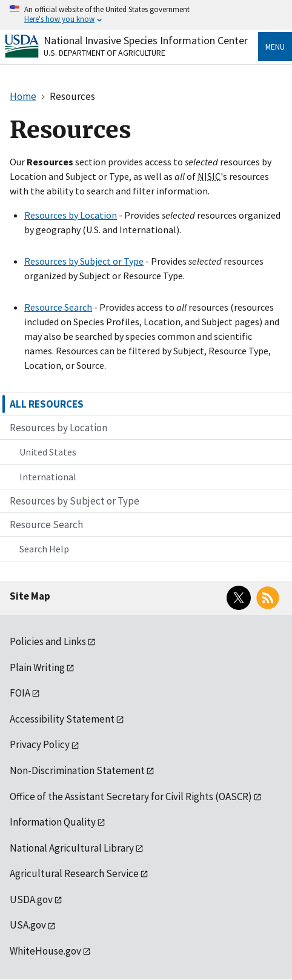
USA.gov (28, 925)
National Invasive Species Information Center (146, 40)
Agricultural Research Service (74, 873)
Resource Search (58, 307)
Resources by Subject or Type (84, 261)
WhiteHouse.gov (45, 951)
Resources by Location (71, 215)
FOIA (20, 693)
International (48, 477)
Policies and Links (48, 641)
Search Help (44, 549)
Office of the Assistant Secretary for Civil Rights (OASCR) (131, 796)
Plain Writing (37, 667)
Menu (275, 47)
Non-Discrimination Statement (77, 770)
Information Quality (53, 822)
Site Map (30, 596)
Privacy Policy (40, 744)
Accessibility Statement (62, 719)
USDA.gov (31, 899)
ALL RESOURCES (47, 404)
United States (48, 452)
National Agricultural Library (72, 848)
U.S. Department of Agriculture (105, 53)
